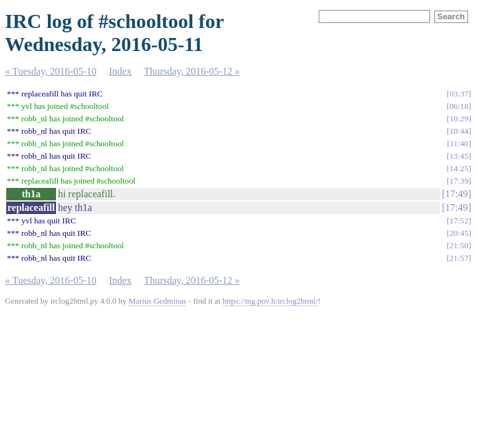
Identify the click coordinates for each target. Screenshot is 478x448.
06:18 (459, 106)
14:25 (459, 168)
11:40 (459, 143)
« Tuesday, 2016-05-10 (51, 71)
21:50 (459, 245)
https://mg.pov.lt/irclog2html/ (270, 301)
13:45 (459, 156)
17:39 (459, 181)
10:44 (459, 131)
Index (120, 71)
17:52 (459, 221)
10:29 (459, 119)
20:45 (459, 233)
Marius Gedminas (158, 301)
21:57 (459, 258)
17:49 (456, 194)
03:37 (459, 94)
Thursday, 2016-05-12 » (192, 71)
